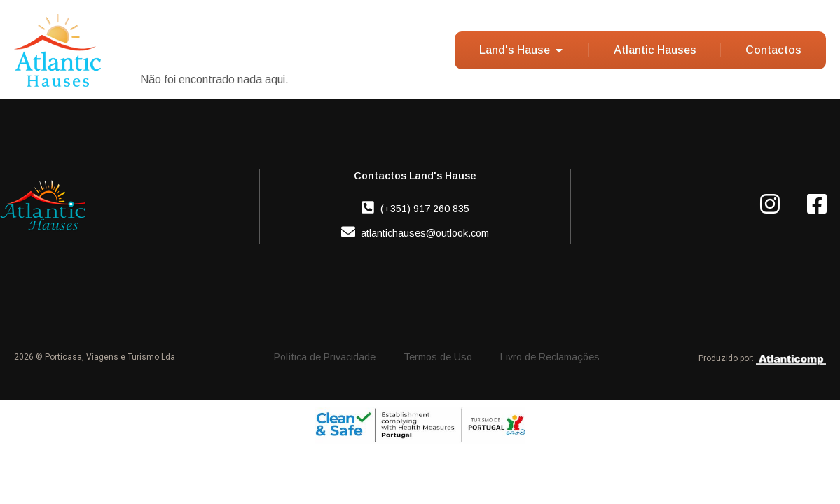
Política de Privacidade (325, 357)
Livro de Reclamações (550, 357)
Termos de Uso (438, 357)
